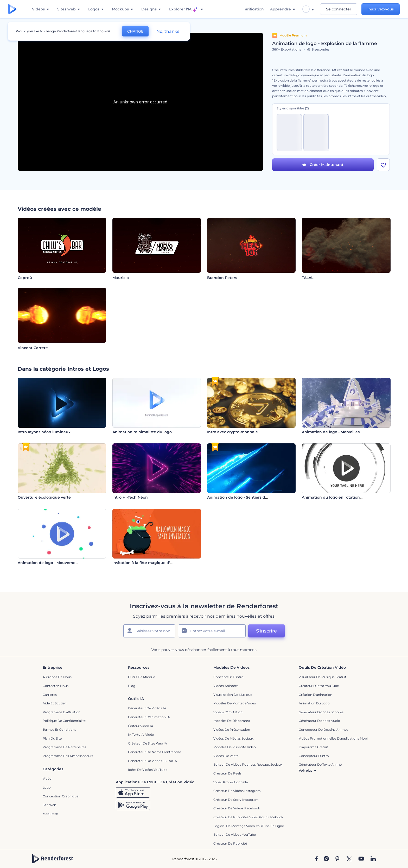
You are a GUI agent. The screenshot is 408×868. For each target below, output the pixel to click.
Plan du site (52, 738)
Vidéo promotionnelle (231, 782)
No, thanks (168, 31)
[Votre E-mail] (212, 631)
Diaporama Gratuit (313, 747)
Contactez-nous (56, 686)
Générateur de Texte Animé (320, 764)
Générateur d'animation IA (149, 717)
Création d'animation (315, 695)
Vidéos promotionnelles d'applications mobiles (335, 738)
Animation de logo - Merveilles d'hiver (338, 432)
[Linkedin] (373, 859)
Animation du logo (314, 703)
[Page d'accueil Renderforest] (12, 9)
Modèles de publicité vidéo (235, 747)
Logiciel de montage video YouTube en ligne (249, 826)
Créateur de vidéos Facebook (237, 808)
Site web (49, 805)
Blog (132, 686)
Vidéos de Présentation (232, 730)
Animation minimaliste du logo (142, 432)
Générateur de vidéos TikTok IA (152, 761)
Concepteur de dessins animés (323, 730)
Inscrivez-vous (381, 9)
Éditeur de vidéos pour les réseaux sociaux (248, 764)
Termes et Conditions (59, 730)
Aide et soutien (55, 703)
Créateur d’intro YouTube (319, 686)
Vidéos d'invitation (228, 712)
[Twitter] (349, 859)
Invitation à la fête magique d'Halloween (151, 563)
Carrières (50, 695)
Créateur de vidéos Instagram (237, 791)
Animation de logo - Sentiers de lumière (245, 497)
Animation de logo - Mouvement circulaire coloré (64, 563)
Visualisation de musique (233, 695)
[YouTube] (361, 859)
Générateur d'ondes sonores (321, 712)
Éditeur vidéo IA (141, 726)
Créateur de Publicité (230, 843)
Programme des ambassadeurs (68, 756)
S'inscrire (266, 631)
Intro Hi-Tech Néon (130, 497)
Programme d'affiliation (62, 712)
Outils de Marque (142, 677)
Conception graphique (60, 796)
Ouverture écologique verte (44, 497)
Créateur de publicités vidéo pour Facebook (248, 817)
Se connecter (339, 9)
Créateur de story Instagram (236, 800)
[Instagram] (326, 859)
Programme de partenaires (64, 747)
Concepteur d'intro (228, 677)
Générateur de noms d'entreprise (155, 752)
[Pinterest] (337, 859)
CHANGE (135, 31)
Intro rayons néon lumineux (44, 432)
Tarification (253, 9)
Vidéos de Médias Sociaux (233, 738)
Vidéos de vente (226, 756)
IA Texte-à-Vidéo (141, 734)
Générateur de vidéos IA (147, 708)
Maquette (50, 814)
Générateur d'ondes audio (319, 721)
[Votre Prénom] (149, 631)
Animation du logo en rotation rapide (337, 497)
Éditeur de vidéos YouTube (235, 835)
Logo (47, 787)
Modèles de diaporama (232, 721)
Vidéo (47, 779)
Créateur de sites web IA (148, 743)
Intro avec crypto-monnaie (232, 432)
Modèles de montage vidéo (235, 703)
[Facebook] (317, 859)
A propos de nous (57, 677)
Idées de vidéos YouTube (148, 770)
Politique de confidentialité (64, 721)
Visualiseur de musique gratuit (323, 677)
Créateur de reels (227, 773)
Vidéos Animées (226, 686)
